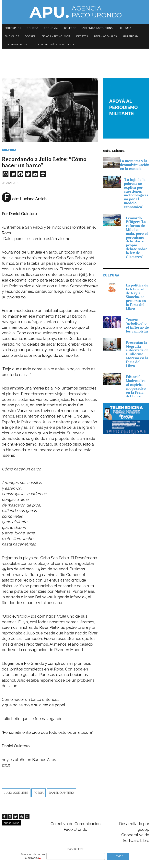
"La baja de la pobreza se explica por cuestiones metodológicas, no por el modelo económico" (137, 193)
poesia (39, 793)
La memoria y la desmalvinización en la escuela (135, 165)
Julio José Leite (16, 793)
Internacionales (105, 36)
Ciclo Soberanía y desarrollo (54, 44)
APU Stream (130, 36)
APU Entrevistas (16, 44)
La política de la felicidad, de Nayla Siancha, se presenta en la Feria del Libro (137, 297)
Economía (51, 28)
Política (32, 28)
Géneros (70, 28)
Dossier (30, 36)
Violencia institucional (98, 28)
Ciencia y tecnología (56, 36)
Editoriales (13, 28)
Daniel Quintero (61, 793)
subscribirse (12, 823)
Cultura (126, 28)
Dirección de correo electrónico (33, 856)
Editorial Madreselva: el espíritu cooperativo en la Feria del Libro (136, 386)
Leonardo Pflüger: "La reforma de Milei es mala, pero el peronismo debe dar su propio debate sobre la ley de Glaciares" (137, 237)
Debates (82, 36)
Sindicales (12, 36)
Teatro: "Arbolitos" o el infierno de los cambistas (137, 325)
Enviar (118, 856)
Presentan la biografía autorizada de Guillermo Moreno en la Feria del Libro (137, 354)
